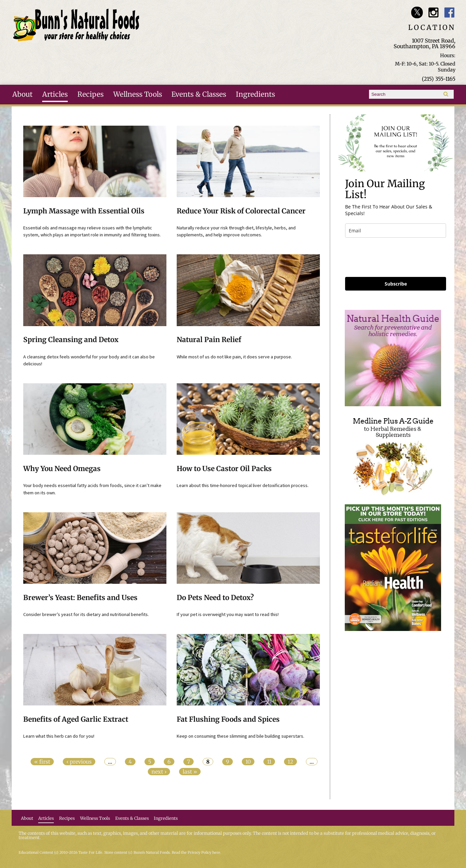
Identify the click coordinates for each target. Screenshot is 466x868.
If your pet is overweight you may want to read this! (228, 614)
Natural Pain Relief (209, 340)
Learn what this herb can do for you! (59, 736)
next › (159, 772)
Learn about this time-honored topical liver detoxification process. (243, 485)
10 (248, 762)
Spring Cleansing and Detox (71, 340)
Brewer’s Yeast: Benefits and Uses (80, 598)
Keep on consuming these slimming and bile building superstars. (240, 736)
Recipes (91, 94)
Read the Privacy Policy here (196, 853)
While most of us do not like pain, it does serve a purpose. (234, 357)
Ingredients (255, 94)
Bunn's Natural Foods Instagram (433, 12)
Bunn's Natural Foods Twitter (417, 12)
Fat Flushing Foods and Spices (228, 719)
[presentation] (396, 257)
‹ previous (79, 762)
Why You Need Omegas (62, 469)
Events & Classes (199, 94)
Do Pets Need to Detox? (215, 598)
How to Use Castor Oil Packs (224, 469)
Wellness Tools (138, 94)
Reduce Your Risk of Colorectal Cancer (241, 211)
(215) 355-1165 (439, 79)
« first (42, 762)
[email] (396, 231)
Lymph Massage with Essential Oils (84, 211)
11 (269, 762)
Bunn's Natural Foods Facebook (450, 12)
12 (290, 762)
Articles (55, 94)
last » (190, 772)
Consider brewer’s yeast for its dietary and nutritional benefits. (86, 614)
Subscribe (396, 284)
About (22, 94)
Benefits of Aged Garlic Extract (76, 719)
